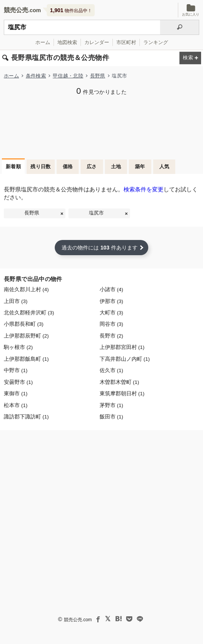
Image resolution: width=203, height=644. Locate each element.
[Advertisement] (101, 126)
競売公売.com (78, 620)
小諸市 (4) (111, 290)
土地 (116, 167)
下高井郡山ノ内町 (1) (125, 359)
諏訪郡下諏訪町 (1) (26, 417)
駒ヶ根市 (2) (18, 347)
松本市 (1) (16, 405)
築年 (140, 167)
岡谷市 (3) (111, 324)
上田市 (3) (16, 301)
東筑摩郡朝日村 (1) (122, 394)
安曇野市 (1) (18, 382)
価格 (68, 167)
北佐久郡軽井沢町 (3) (29, 313)
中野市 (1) (16, 370)
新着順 (13, 167)
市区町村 (126, 42)
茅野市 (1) (111, 405)
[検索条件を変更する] (190, 58)
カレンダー (97, 42)
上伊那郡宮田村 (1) (122, 347)
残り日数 (41, 167)
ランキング (156, 42)
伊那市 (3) (111, 301)
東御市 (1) (16, 394)
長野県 (98, 76)
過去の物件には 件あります (99, 248)
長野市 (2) (111, 336)
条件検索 (36, 76)
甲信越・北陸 (68, 76)
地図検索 (67, 42)
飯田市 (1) (111, 417)
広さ (92, 167)
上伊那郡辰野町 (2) (26, 336)
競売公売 (16, 10)
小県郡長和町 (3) (24, 324)
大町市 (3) (111, 313)
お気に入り (191, 10)
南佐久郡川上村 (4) (26, 290)
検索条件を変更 (144, 189)
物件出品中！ (71, 10)
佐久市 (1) (111, 370)
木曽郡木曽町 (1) (119, 382)
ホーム (43, 42)
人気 (164, 167)
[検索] (180, 27)
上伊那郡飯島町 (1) (26, 359)
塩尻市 (96, 213)
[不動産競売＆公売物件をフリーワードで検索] (82, 27)
